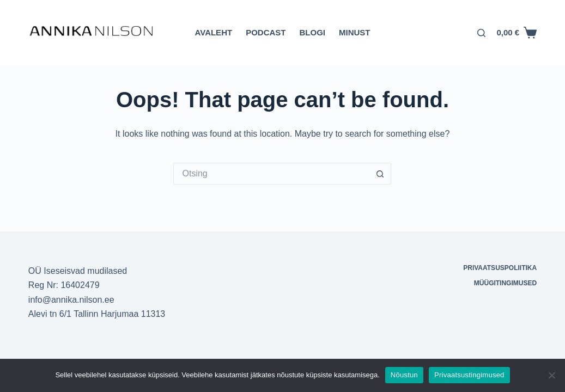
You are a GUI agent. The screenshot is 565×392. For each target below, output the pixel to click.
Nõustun (404, 375)
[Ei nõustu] (551, 375)
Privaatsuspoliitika (500, 268)
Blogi (312, 32)
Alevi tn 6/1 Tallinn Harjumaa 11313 (97, 314)
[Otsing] (481, 33)
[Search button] (380, 174)
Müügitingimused (505, 283)
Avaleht (214, 32)
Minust (355, 32)
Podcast (266, 32)
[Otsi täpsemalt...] (271, 174)
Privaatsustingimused (469, 375)
